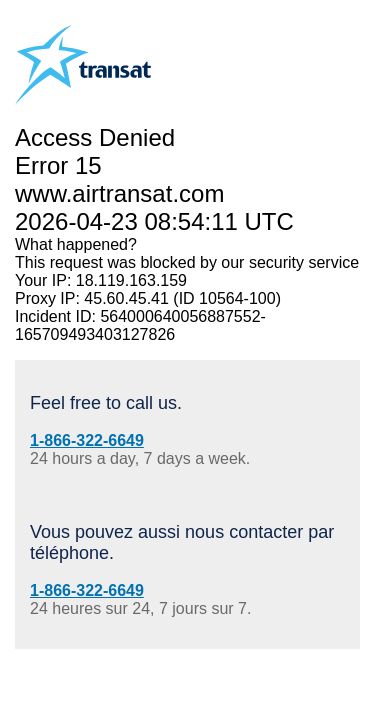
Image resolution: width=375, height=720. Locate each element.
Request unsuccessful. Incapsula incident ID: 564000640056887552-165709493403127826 (187, 360)
